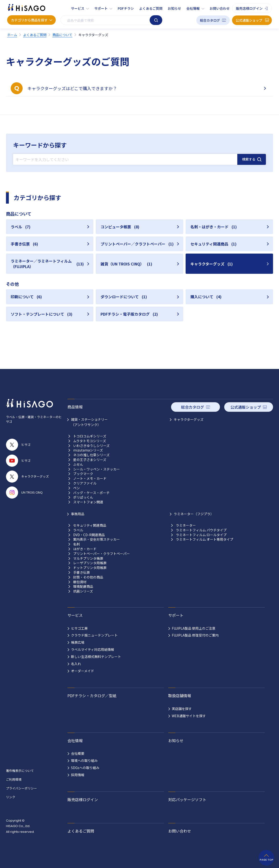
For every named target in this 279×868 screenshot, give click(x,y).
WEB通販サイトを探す (189, 716)
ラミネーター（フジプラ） (194, 514)
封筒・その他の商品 (88, 577)
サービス (78, 8)
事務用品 (78, 514)
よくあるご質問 (151, 8)
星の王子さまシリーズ (90, 460)
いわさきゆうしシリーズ (91, 446)
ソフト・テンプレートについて (42, 314)
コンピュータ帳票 (120, 227)
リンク (11, 797)
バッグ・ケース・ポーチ (91, 493)
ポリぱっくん (83, 497)
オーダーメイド (83, 671)
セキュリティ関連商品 (213, 244)
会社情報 (193, 8)
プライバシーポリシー (21, 788)
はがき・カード (85, 549)
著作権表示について (20, 771)
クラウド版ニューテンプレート (94, 635)
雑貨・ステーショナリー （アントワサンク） (89, 422)
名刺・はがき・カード (214, 227)
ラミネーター (186, 525)
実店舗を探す (182, 709)
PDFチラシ (126, 8)
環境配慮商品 (83, 586)
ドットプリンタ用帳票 (90, 568)
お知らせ (174, 8)
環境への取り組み (84, 760)
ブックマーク (83, 474)
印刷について (26, 297)
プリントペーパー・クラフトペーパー (101, 554)
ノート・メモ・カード (90, 478)
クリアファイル (85, 483)
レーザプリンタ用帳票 (90, 563)
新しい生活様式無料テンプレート (96, 657)
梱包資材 (80, 582)
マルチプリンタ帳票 (88, 558)
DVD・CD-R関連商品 (89, 535)
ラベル (21, 227)
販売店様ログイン (249, 8)
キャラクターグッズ (212, 264)
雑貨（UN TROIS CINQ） (126, 264)
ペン (76, 488)
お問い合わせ (220, 8)
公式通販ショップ (249, 20)
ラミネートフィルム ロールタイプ (201, 535)
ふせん (78, 464)
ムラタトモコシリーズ (90, 441)
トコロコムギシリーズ (90, 436)
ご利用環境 (14, 779)
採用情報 (78, 775)
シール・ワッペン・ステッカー (96, 469)
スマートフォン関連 (88, 502)
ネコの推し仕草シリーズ (91, 455)
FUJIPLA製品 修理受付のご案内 (195, 635)
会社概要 (78, 753)
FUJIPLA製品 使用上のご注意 (194, 628)
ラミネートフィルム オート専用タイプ (205, 539)
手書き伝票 (24, 244)
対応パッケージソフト (187, 799)
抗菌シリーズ (83, 591)
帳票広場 (78, 642)
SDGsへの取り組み (85, 768)
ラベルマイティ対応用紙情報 (93, 649)
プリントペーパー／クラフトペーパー (137, 244)
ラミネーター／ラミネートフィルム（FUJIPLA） (47, 264)
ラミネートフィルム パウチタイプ (201, 530)
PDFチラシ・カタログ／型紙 (92, 696)
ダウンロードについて (124, 297)
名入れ (76, 664)
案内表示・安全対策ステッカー (96, 539)
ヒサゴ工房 (79, 628)
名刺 (76, 544)
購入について (206, 297)
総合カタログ (210, 20)
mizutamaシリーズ (88, 450)
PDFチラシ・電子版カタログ (129, 314)
